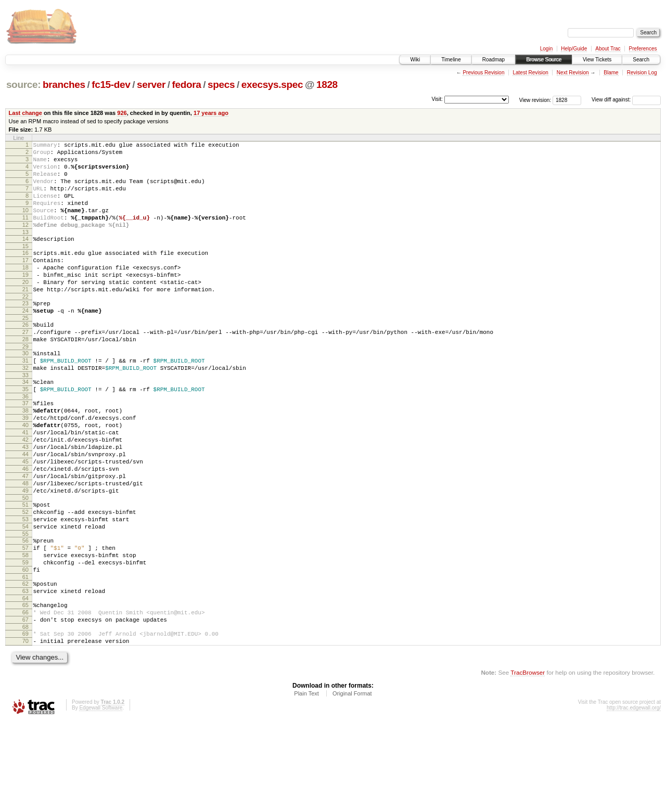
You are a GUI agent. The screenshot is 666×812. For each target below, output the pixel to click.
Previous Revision (483, 73)
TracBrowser (528, 763)
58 (25, 630)
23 (25, 333)
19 (25, 300)
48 (25, 546)
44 (25, 510)
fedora (187, 85)
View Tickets (597, 60)
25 (25, 351)
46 (25, 528)
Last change (25, 113)
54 (25, 597)
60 (25, 648)
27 (25, 366)
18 (25, 291)
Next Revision (573, 73)
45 (25, 519)
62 (25, 663)
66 (25, 697)
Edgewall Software (101, 798)
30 (25, 391)
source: (23, 85)
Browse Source (544, 60)
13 (25, 251)
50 (25, 563)
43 (25, 501)
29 (25, 384)
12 (25, 242)
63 (25, 672)
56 (25, 612)
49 (25, 555)
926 (122, 113)
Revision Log (642, 73)
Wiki (415, 60)
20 (25, 308)
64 (25, 681)
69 (25, 721)
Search (641, 60)
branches (64, 85)
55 (25, 605)
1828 (327, 85)
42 (25, 493)
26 (25, 357)
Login (546, 49)
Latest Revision (530, 73)
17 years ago (211, 113)
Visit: (437, 99)
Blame (611, 73)
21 (25, 317)
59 (25, 639)
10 (25, 224)
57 (25, 621)
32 (25, 408)
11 (25, 233)
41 (25, 484)
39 (25, 466)
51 (25, 570)
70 (25, 730)
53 (25, 588)
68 (25, 714)
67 (25, 705)
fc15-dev (111, 85)
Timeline (451, 60)
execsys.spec (272, 85)
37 (25, 448)
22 (25, 326)
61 (25, 656)
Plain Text (306, 784)
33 (25, 417)
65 (25, 688)
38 (25, 457)
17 (25, 282)
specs (221, 85)
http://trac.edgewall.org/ (634, 798)
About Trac (608, 49)
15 (25, 266)
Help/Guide (574, 49)
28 (25, 375)
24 (25, 342)
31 (25, 399)
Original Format (352, 784)
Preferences (643, 49)
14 (25, 257)
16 (25, 273)
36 (25, 442)
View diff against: (626, 100)
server (151, 85)
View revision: (535, 100)
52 (25, 579)
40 (25, 475)
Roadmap (494, 60)
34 (25, 424)
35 (25, 433)
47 (25, 537)
